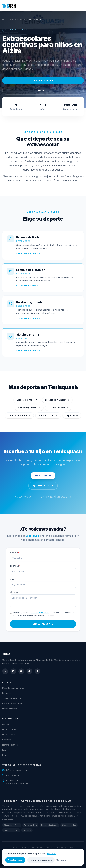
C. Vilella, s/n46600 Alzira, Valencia (17, 782)
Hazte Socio (43, 476)
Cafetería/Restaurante (13, 703)
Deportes (17, 19)
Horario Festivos (10, 745)
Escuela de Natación (57, 400)
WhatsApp (32, 537)
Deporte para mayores (13, 688)
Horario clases (9, 729)
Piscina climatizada (49, 825)
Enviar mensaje (43, 625)
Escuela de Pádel (27, 400)
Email (13, 580)
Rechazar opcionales (41, 860)
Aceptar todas (15, 860)
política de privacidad (40, 614)
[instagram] (5, 671)
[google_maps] (37, 671)
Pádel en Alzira (30, 825)
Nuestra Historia (10, 709)
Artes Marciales (48, 415)
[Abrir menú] (81, 6)
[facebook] (13, 671)
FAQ (4, 750)
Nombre (14, 554)
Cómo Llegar (43, 486)
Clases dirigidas (69, 825)
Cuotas (6, 724)
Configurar (62, 860)
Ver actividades (43, 80)
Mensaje (14, 594)
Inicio (5, 19)
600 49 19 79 (25, 497)
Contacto (43, 90)
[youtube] (21, 671)
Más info (52, 853)
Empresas (7, 693)
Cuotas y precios (11, 830)
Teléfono (15, 567)
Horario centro (9, 734)
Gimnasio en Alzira (12, 825)
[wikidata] (29, 671)
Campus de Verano (19, 415)
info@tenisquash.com (16, 770)
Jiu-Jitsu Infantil (58, 408)
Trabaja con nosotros (12, 698)
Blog (4, 755)
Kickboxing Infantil (29, 408)
